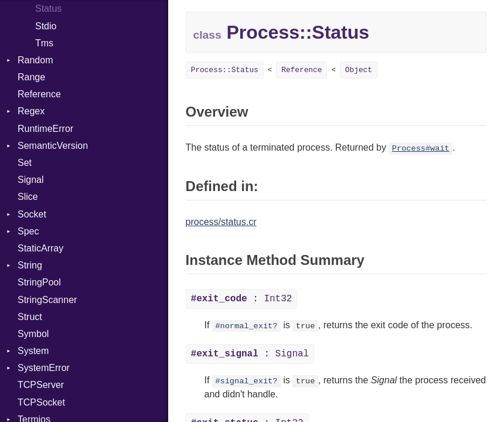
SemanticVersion (53, 146)
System (33, 351)
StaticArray (40, 248)
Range (31, 77)
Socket (32, 214)
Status (48, 8)
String (30, 265)
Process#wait (421, 149)
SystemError (44, 368)
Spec (28, 231)
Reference (39, 94)
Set (25, 163)
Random (35, 60)
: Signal (250, 354)
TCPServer (41, 385)
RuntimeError (45, 129)
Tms (44, 43)
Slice (28, 197)
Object (359, 70)
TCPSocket (41, 402)
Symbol (33, 334)
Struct (30, 317)
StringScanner (47, 300)
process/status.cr (221, 222)
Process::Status (225, 70)
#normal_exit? (246, 326)
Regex (31, 111)
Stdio (46, 26)
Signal (30, 180)
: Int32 (242, 299)
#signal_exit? (246, 381)
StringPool (39, 282)
